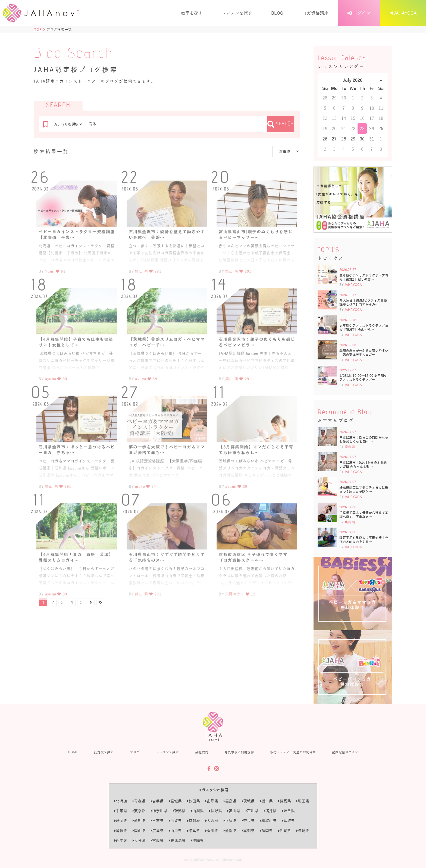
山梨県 (197, 811)
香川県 (212, 831)
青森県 (139, 801)
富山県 (234, 811)
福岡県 (266, 831)
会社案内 (202, 752)
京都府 (194, 821)
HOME (73, 752)
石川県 (252, 811)
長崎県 (303, 831)
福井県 (270, 811)
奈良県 (248, 821)
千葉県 (121, 811)
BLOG (277, 13)
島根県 (121, 831)
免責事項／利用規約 (239, 752)
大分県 (139, 840)
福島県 (230, 801)
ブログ (135, 752)
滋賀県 (175, 821)
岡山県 (139, 831)
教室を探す (192, 13)
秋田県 (194, 801)
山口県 (175, 831)
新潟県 (179, 811)
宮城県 (175, 801)
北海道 (121, 801)
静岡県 (121, 821)
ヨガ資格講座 (315, 13)
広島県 (157, 831)
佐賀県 (285, 831)
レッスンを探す (237, 13)
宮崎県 (157, 840)
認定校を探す (104, 752)
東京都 (139, 811)
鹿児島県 (177, 840)
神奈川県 (159, 811)
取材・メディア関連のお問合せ (293, 752)
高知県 (248, 831)
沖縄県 (197, 840)
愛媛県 (230, 831)
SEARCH (281, 124)
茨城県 (248, 801)
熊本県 (121, 840)
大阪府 (212, 821)
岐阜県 (288, 811)
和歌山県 (268, 821)
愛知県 (139, 821)
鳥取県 (288, 821)
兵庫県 (230, 821)
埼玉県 (303, 801)
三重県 (157, 821)
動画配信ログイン (345, 752)
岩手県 (157, 801)
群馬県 (285, 801)
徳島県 (194, 831)
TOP (38, 29)
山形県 (212, 801)
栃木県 (266, 801)
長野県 (216, 811)
